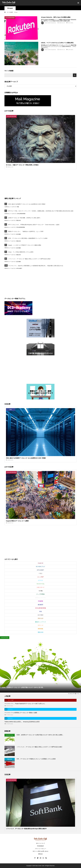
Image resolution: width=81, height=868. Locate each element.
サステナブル (40, 584)
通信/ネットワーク (40, 622)
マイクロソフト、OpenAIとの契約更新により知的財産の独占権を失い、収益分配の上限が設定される (36, 266)
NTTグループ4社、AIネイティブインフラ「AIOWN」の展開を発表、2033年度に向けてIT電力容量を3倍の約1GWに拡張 (41, 211)
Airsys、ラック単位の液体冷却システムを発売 (21, 252)
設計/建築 (18, 234)
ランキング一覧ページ (74, 694)
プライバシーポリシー (40, 849)
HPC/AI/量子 (19, 268)
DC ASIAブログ (40, 567)
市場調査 (40, 601)
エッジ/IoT (40, 577)
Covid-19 (40, 563)
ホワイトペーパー (40, 598)
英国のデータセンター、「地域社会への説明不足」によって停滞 (26, 231)
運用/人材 (40, 625)
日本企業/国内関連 (21, 214)
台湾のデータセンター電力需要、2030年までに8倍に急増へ (24, 218)
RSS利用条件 (41, 846)
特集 (18, 207)
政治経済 (40, 605)
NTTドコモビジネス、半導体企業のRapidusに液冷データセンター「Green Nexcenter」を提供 (34, 225)
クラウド (40, 580)
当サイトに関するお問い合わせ (40, 851)
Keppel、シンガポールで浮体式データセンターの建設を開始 (25, 245)
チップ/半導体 (40, 594)
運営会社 (40, 854)
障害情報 (40, 629)
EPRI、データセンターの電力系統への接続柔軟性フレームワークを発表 (28, 238)
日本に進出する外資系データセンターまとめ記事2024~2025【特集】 (27, 204)
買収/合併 (40, 618)
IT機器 (40, 573)
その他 (40, 591)
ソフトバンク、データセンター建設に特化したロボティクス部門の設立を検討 (29, 259)
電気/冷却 (18, 220)
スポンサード (40, 587)
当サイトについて (40, 843)
